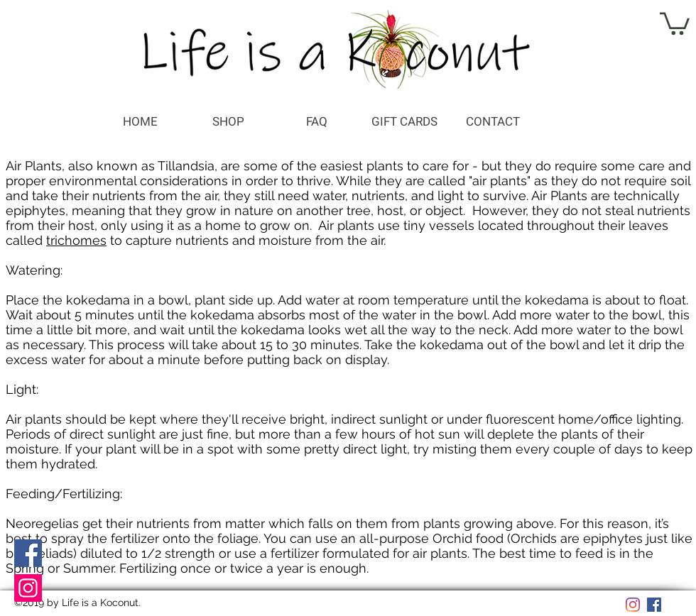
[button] (675, 22)
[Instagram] (28, 588)
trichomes (76, 240)
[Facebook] (28, 553)
